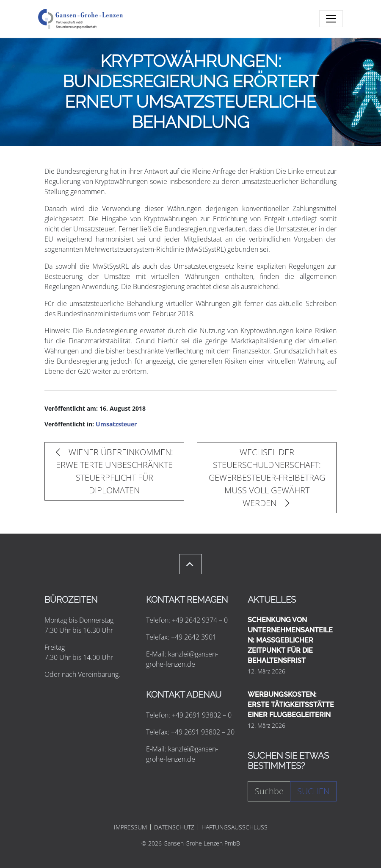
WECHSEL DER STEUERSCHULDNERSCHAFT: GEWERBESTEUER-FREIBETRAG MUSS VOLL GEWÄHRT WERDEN (267, 477)
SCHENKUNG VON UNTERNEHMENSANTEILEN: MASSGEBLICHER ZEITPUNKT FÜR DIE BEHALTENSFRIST (290, 640)
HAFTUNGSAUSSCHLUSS (235, 827)
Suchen (313, 791)
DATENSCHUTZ (174, 827)
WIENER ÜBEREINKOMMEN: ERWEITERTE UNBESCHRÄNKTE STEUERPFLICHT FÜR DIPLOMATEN (115, 471)
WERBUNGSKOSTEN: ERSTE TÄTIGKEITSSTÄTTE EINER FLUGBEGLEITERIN (291, 705)
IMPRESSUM (130, 827)
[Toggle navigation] (331, 19)
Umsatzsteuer (116, 424)
